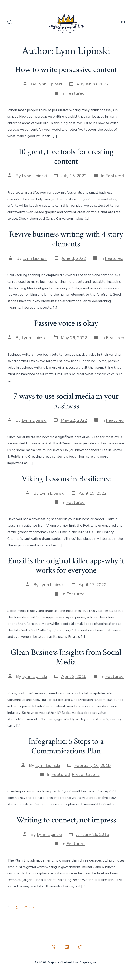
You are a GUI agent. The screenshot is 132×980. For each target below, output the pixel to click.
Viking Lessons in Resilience (66, 479)
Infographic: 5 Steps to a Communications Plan (66, 746)
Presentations (86, 774)
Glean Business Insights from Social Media (66, 657)
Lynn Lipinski (50, 84)
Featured (75, 93)
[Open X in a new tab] (54, 947)
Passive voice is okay (66, 323)
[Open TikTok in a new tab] (79, 947)
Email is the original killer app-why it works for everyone (66, 566)
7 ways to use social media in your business (66, 401)
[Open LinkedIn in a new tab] (67, 947)
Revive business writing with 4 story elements (66, 239)
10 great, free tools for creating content (66, 157)
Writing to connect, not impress (66, 820)
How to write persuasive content (66, 70)
